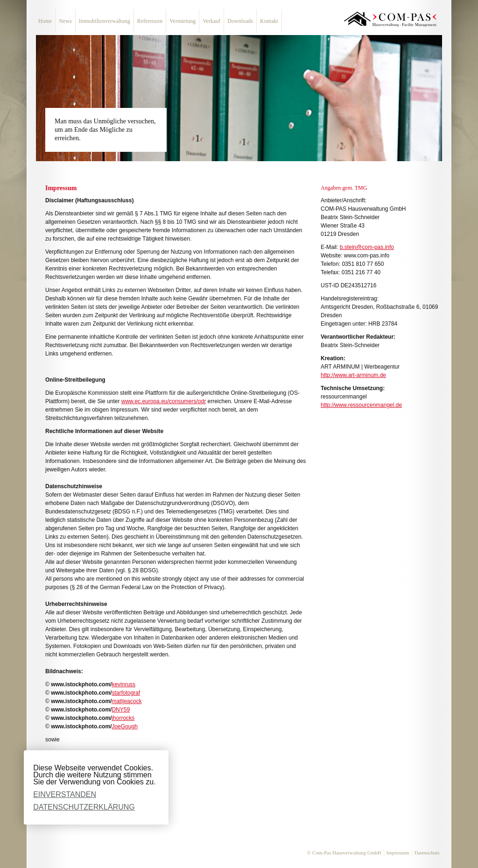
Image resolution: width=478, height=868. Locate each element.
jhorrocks (123, 718)
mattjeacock (127, 701)
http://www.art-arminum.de (353, 375)
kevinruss (123, 684)
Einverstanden (65, 794)
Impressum (398, 853)
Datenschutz (427, 853)
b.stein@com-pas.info (367, 247)
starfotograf (126, 693)
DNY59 (121, 710)
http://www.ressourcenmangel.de (361, 405)
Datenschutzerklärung (84, 807)
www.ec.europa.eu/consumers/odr (164, 401)
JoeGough (124, 726)
